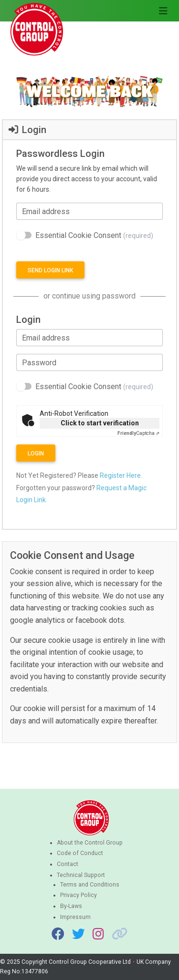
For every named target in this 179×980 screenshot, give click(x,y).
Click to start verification (100, 423)
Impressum (75, 917)
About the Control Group (90, 843)
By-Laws (71, 906)
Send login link (50, 270)
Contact (68, 864)
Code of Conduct (80, 853)
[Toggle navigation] (163, 11)
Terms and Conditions (90, 885)
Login (36, 454)
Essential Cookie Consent (94, 235)
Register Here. (121, 475)
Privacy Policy (79, 895)
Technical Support (81, 875)
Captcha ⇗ (138, 433)
